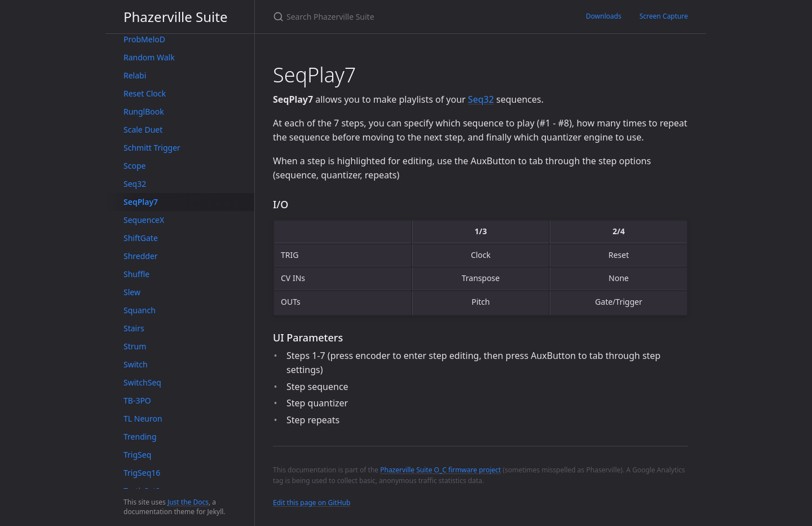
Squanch (140, 310)
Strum (135, 346)
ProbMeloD (144, 39)
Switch (136, 364)
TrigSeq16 (142, 473)
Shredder (141, 256)
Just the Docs (188, 502)
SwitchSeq (142, 382)
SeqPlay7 (141, 202)
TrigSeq (137, 455)
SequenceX (144, 220)
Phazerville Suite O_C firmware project (440, 470)
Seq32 (135, 184)
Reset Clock (145, 93)
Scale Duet (143, 130)
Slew (132, 292)
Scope (134, 166)
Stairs (134, 328)
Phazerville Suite (176, 17)
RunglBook (144, 111)
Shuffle (136, 274)
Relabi (135, 75)
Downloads (604, 16)
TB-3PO (137, 400)
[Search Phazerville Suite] (406, 17)
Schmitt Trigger (152, 148)
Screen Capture (664, 16)
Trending (140, 437)
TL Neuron (143, 418)
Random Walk (149, 57)
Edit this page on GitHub (312, 503)
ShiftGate (141, 238)
